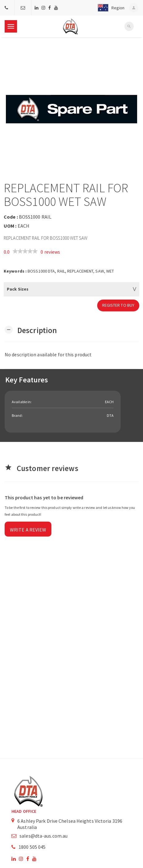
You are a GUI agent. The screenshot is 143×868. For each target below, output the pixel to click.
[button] (110, 8)
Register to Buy (118, 305)
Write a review (28, 530)
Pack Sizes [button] (18, 289)
